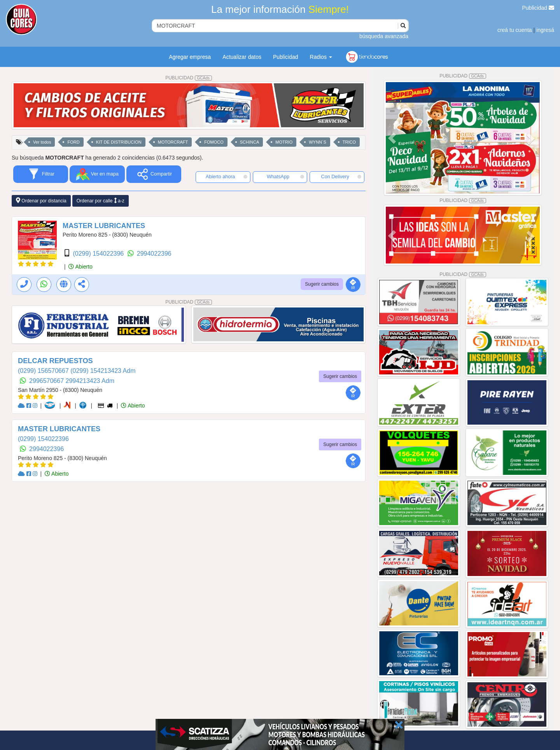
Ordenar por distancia (41, 201)
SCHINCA (250, 142)
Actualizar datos (242, 57)
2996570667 (47, 381)
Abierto (80, 267)
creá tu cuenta (515, 30)
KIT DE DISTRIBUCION (119, 142)
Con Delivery (341, 177)
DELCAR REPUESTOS (55, 361)
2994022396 (154, 254)
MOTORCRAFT (173, 142)
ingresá (545, 30)
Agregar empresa (190, 57)
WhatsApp (285, 177)
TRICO (349, 142)
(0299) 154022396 (99, 254)
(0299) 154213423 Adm (103, 371)
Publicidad (538, 8)
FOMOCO (214, 142)
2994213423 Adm (90, 381)
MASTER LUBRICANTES (104, 226)
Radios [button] (321, 57)
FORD (73, 142)
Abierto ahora (227, 177)
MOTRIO (284, 142)
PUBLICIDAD (189, 78)
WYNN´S (318, 142)
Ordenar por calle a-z (101, 201)
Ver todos (42, 142)
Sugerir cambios (322, 284)
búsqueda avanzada (384, 36)
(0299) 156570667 (44, 371)
